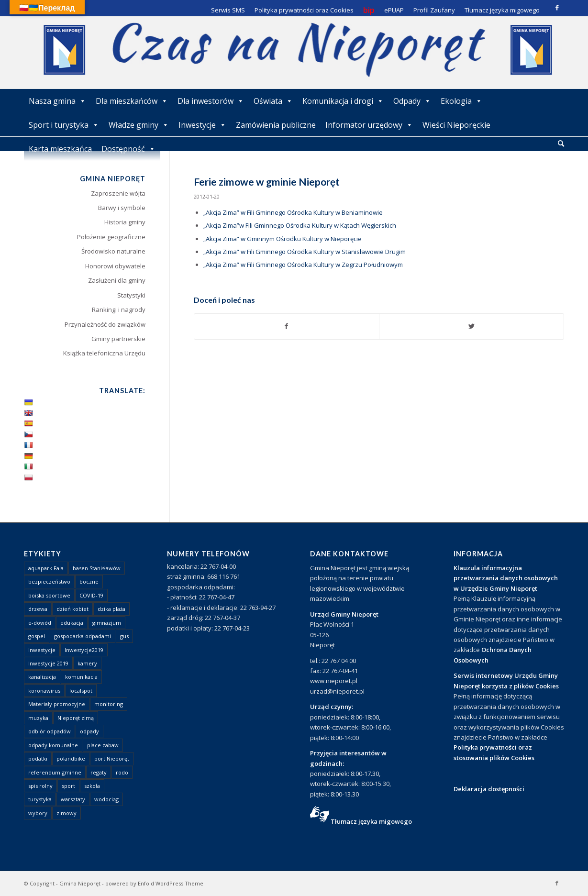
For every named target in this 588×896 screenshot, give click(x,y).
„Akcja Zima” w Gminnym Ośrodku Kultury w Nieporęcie (283, 239)
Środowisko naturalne (113, 251)
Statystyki (131, 295)
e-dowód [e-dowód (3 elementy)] (40, 623)
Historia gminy (125, 222)
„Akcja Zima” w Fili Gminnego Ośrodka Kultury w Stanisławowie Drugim (305, 252)
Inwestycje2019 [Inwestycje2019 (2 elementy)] (84, 650)
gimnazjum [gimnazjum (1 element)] (107, 623)
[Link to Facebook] (557, 7)
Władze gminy (139, 125)
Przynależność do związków (105, 324)
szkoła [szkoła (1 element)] (92, 786)
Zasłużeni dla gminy (117, 280)
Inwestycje (202, 125)
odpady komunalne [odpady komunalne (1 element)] (53, 745)
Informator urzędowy (369, 125)
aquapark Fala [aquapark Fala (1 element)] (46, 568)
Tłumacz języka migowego (371, 821)
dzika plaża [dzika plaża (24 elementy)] (111, 609)
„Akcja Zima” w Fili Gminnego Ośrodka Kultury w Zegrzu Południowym (303, 265)
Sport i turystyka (64, 125)
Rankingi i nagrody (119, 310)
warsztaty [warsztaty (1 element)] (73, 799)
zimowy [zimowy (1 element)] (67, 813)
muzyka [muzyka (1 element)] (38, 718)
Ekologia (461, 101)
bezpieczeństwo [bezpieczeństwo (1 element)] (49, 581)
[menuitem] (561, 144)
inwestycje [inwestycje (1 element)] (42, 650)
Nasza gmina (57, 101)
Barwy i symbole (122, 208)
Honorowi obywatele (115, 266)
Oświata (273, 101)
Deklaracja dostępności (489, 789)
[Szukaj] (561, 143)
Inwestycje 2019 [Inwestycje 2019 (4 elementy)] (48, 663)
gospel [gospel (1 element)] (37, 636)
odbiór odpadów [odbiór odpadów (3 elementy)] (50, 731)
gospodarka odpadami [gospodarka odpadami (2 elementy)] (83, 636)
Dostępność (128, 149)
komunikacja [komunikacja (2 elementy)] (81, 677)
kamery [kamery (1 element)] (87, 663)
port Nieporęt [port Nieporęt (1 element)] (112, 758)
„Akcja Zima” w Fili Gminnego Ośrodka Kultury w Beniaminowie (293, 212)
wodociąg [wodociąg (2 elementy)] (106, 799)
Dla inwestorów (211, 101)
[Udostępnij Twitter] (472, 326)
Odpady (412, 101)
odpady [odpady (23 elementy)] (89, 731)
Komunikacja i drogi (343, 101)
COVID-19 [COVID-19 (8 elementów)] (91, 595)
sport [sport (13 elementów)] (68, 786)
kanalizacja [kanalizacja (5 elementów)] (42, 677)
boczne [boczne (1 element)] (89, 581)
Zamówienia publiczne (276, 125)
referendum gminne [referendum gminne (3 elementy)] (55, 772)
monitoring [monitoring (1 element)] (109, 704)
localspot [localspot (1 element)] (81, 691)
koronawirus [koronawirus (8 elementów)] (44, 691)
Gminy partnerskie (118, 339)
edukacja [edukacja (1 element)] (72, 623)
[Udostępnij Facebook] (287, 326)
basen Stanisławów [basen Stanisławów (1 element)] (97, 568)
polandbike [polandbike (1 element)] (71, 758)
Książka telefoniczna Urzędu (104, 353)
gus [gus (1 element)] (124, 636)
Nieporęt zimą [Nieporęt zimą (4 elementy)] (76, 718)
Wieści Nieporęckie (456, 125)
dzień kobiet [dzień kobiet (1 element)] (72, 609)
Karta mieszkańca (60, 149)
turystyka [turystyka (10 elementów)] (40, 799)
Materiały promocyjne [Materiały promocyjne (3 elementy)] (57, 704)
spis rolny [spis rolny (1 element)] (40, 786)
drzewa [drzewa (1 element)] (38, 609)
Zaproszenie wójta (118, 193)
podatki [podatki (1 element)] (38, 758)
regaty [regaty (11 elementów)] (99, 772)
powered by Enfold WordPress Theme (154, 883)
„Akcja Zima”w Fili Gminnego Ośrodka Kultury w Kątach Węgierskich (300, 225)
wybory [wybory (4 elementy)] (38, 813)
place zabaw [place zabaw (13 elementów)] (103, 745)
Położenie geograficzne (111, 237)
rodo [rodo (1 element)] (122, 772)
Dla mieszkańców (132, 101)
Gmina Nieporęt (80, 883)
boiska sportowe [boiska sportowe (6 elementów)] (49, 595)
